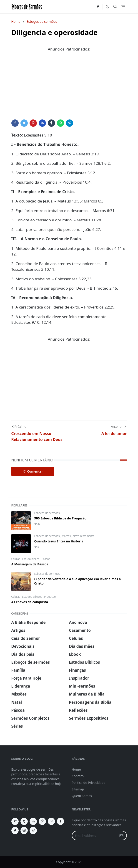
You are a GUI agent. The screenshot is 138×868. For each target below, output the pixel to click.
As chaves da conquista (30, 602)
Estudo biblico (31, 559)
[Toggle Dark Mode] (107, 7)
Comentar (33, 471)
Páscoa (46, 559)
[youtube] (51, 821)
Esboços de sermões (47, 513)
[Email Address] (94, 836)
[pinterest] (42, 821)
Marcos (66, 536)
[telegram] (15, 821)
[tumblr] (24, 821)
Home (76, 769)
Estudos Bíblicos (32, 597)
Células (16, 559)
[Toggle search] (115, 7)
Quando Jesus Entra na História (59, 541)
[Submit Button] (121, 836)
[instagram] (24, 830)
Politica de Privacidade (89, 783)
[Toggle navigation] (123, 7)
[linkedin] (33, 821)
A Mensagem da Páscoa (30, 564)
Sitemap (78, 789)
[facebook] (98, 7)
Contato (78, 776)
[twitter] (15, 830)
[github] (33, 830)
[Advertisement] (69, 88)
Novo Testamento (84, 536)
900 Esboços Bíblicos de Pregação (60, 518)
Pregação (50, 597)
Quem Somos (82, 796)
